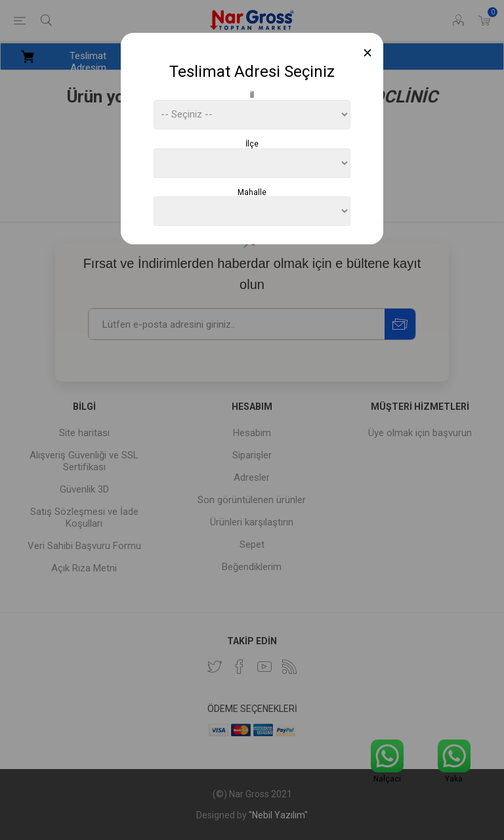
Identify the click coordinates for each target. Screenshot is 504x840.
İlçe (252, 144)
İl (252, 95)
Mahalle (252, 192)
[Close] (368, 53)
